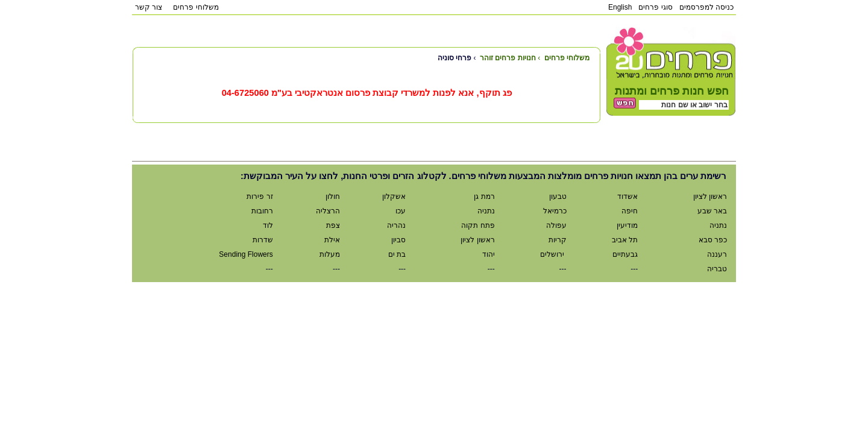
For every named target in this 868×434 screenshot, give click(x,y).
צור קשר (149, 7)
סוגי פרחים (655, 7)
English (620, 7)
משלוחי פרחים (196, 7)
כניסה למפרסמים (706, 7)
